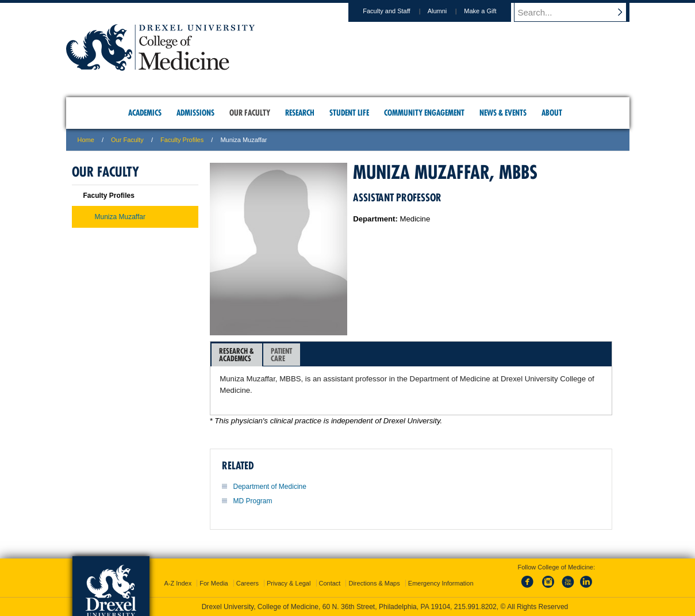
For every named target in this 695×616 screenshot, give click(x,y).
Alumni (448, 11)
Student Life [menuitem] (349, 113)
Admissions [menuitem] (195, 113)
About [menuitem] (552, 113)
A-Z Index (178, 583)
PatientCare (281, 355)
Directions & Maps (374, 583)
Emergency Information (441, 583)
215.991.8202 (475, 607)
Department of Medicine (270, 487)
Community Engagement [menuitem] (424, 113)
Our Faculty (127, 140)
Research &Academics (237, 355)
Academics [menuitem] (145, 113)
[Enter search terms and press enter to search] (577, 12)
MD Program (253, 501)
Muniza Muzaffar (120, 217)
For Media (214, 583)
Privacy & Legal (289, 583)
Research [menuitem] (300, 113)
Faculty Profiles (182, 140)
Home (86, 140)
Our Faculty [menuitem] (250, 113)
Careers (247, 583)
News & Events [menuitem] (503, 113)
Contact (330, 583)
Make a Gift (491, 11)
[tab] (237, 355)
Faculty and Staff (397, 11)
